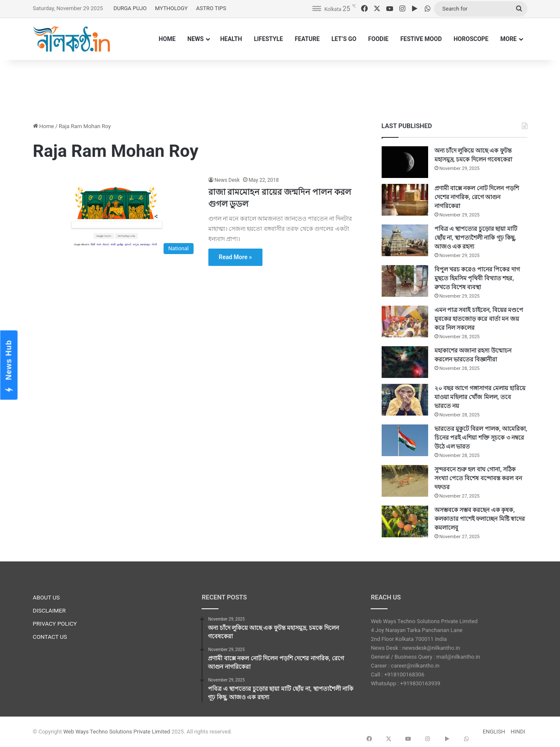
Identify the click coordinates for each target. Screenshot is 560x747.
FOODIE (378, 39)
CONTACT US (50, 637)
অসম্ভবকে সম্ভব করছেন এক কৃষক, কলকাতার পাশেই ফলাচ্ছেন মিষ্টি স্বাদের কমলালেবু (480, 519)
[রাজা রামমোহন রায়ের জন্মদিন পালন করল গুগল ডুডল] (115, 217)
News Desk (227, 180)
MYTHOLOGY (171, 8)
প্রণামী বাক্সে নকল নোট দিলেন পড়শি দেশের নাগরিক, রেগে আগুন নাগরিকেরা (477, 197)
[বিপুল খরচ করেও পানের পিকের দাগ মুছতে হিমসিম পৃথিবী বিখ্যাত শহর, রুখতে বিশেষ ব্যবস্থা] (405, 281)
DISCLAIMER (49, 610)
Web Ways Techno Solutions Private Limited (117, 732)
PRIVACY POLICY (55, 624)
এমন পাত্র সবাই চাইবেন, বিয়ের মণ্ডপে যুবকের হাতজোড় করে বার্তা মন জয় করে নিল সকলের (479, 319)
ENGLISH (494, 732)
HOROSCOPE (471, 39)
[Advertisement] (280, 88)
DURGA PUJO (130, 8)
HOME (167, 39)
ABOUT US (46, 597)
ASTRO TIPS (211, 8)
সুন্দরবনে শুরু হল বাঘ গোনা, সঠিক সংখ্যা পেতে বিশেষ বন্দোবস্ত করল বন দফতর (478, 478)
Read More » (235, 257)
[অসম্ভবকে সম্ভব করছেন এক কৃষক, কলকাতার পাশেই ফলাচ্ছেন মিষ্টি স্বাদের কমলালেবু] (405, 521)
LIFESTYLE (269, 39)
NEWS (195, 39)
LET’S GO (344, 39)
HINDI (518, 732)
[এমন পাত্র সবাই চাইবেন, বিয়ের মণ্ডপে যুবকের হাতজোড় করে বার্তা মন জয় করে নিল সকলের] (405, 322)
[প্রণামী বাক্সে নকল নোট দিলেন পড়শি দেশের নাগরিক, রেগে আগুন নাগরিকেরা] (405, 200)
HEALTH (231, 39)
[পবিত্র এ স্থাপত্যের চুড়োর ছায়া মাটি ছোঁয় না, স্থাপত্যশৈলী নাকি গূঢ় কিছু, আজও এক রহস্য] (405, 240)
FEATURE (307, 39)
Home (44, 126)
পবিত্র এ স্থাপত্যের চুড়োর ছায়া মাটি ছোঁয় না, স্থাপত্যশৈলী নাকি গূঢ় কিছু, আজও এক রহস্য (476, 238)
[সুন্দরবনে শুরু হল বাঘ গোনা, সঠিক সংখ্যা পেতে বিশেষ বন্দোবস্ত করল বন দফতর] (405, 481)
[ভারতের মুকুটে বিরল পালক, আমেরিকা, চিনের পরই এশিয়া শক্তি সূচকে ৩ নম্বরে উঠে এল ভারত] (405, 440)
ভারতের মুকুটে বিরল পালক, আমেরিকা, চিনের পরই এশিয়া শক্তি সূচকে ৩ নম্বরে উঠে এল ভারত (481, 438)
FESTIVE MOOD (421, 39)
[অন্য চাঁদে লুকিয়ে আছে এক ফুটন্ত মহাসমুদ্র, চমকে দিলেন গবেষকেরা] (405, 162)
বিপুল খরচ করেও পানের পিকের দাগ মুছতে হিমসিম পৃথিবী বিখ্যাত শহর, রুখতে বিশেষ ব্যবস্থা (477, 278)
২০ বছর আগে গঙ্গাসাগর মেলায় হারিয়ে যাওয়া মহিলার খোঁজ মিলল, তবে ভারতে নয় (480, 397)
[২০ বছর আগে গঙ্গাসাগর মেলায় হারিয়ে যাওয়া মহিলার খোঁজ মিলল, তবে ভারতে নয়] (405, 400)
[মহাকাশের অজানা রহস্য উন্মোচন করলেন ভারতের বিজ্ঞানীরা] (405, 362)
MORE (509, 39)
